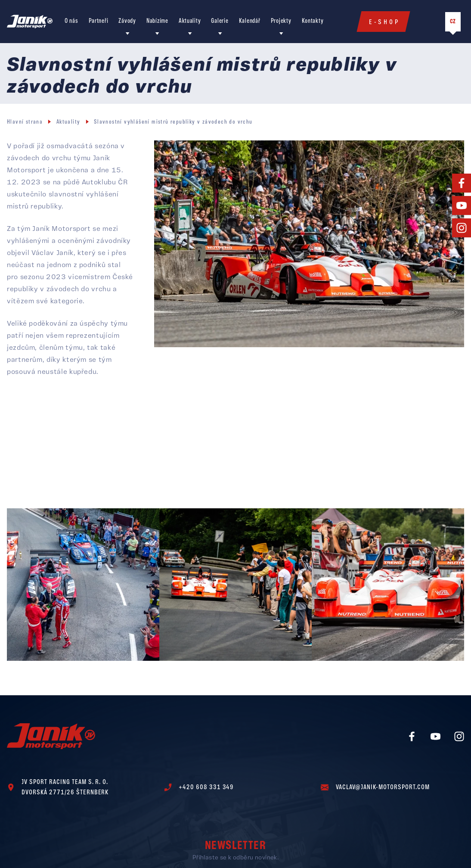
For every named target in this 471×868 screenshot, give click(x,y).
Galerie (220, 21)
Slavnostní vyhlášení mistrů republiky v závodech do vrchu (173, 122)
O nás (71, 21)
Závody (127, 21)
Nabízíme (157, 21)
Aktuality (190, 21)
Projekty (281, 21)
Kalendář (250, 21)
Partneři (99, 21)
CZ (453, 22)
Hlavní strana (25, 122)
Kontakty (313, 21)
